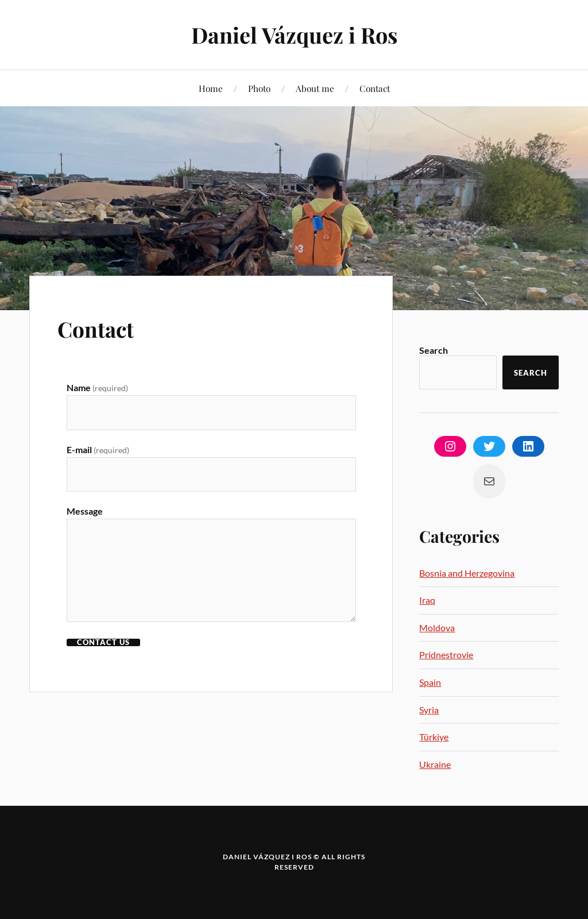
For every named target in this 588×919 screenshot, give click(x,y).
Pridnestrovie (446, 655)
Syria (429, 710)
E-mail (98, 449)
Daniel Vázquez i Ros (294, 35)
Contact (375, 88)
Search (434, 350)
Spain (430, 682)
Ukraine (435, 764)
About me (315, 88)
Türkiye (434, 737)
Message (85, 511)
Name (97, 387)
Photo (259, 88)
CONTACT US (103, 643)
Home (211, 88)
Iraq (427, 600)
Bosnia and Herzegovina (467, 573)
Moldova (437, 628)
